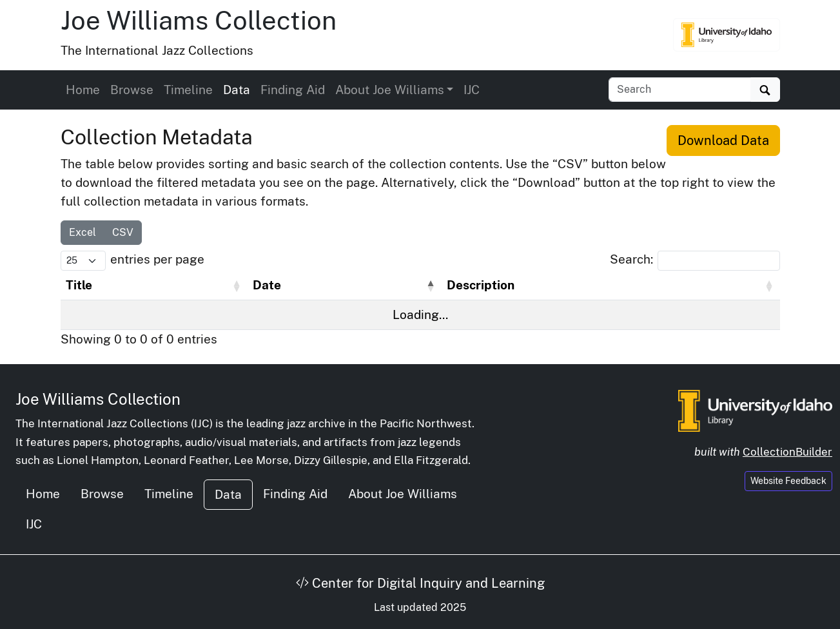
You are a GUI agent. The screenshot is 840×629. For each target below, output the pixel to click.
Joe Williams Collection (199, 20)
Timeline (188, 90)
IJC (472, 90)
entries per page (157, 259)
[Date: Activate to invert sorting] (345, 285)
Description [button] (481, 285)
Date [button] (267, 285)
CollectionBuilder (787, 452)
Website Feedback (788, 481)
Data (237, 90)
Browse (132, 90)
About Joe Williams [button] (390, 90)
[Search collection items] (680, 90)
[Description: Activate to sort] (611, 285)
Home (83, 90)
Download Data (723, 140)
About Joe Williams (403, 494)
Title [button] (79, 285)
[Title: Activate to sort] (154, 285)
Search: (631, 259)
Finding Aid (293, 90)
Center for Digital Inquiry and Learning (420, 583)
